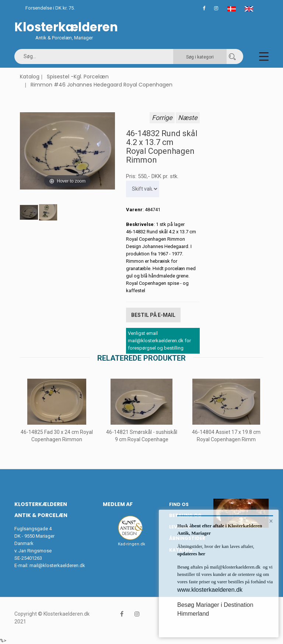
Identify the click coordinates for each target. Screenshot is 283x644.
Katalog (30, 77)
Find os (179, 504)
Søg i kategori (200, 57)
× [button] (271, 521)
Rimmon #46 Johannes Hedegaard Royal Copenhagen (102, 85)
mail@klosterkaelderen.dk (57, 565)
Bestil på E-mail (153, 315)
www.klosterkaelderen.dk (210, 590)
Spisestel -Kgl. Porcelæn (78, 77)
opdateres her (191, 554)
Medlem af (118, 504)
